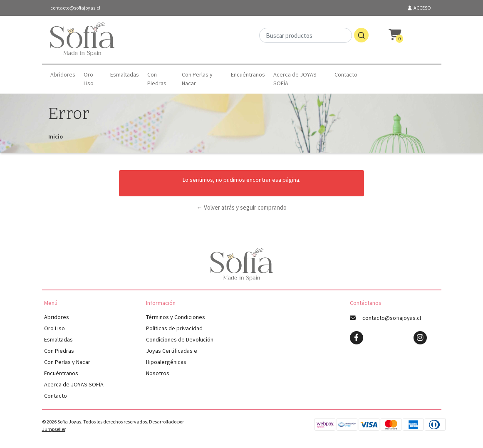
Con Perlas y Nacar (197, 79)
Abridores (63, 74)
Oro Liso (89, 79)
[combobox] (314, 40)
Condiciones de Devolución (180, 339)
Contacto (346, 74)
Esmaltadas (125, 74)
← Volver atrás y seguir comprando (241, 207)
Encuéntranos (248, 74)
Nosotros (158, 373)
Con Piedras (157, 79)
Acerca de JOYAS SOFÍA (295, 79)
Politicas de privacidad (174, 328)
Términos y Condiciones (176, 317)
